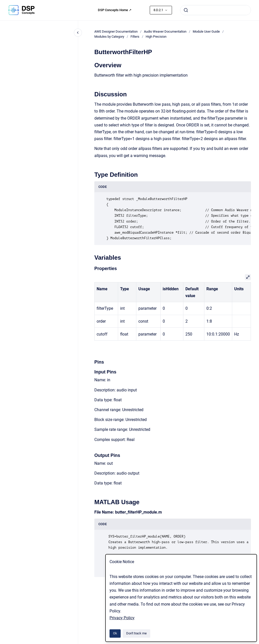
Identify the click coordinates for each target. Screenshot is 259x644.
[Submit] (186, 10)
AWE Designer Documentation (116, 31)
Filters (135, 37)
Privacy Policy (122, 618)
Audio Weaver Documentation (165, 31)
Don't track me (136, 633)
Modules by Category (109, 37)
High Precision (156, 37)
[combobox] (215, 10)
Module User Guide (206, 31)
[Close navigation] (78, 33)
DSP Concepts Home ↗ (115, 10)
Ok (115, 633)
